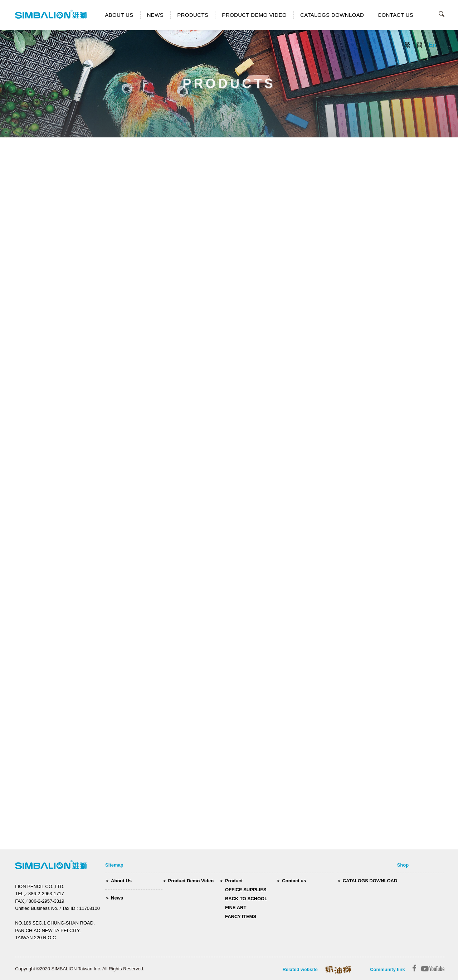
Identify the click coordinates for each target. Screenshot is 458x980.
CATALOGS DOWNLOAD (332, 15)
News (117, 898)
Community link (388, 969)
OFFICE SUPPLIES (246, 890)
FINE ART (236, 908)
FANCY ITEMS (241, 916)
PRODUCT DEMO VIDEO (254, 15)
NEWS (155, 15)
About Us (121, 881)
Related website (300, 969)
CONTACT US (395, 15)
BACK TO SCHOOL (246, 899)
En (432, 45)
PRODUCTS (193, 15)
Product (234, 881)
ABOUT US (119, 15)
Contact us (294, 881)
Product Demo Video (191, 881)
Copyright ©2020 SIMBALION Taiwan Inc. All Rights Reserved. (80, 969)
